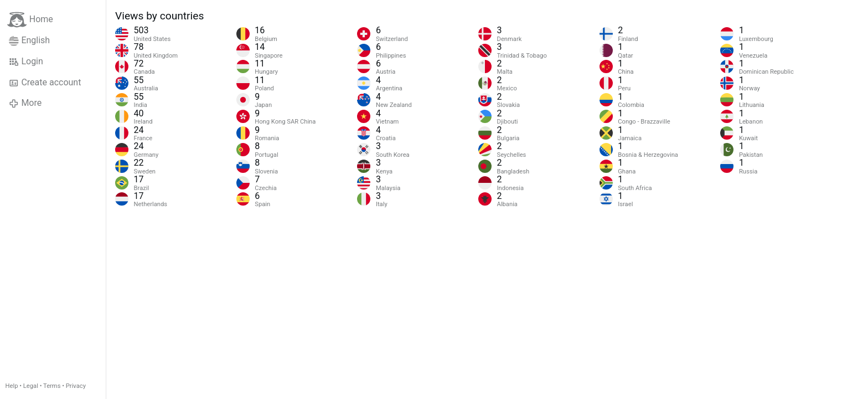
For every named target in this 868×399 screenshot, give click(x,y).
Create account (45, 83)
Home (30, 20)
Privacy (76, 386)
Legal (31, 386)
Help (12, 386)
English (29, 40)
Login (26, 62)
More (25, 103)
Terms (52, 386)
